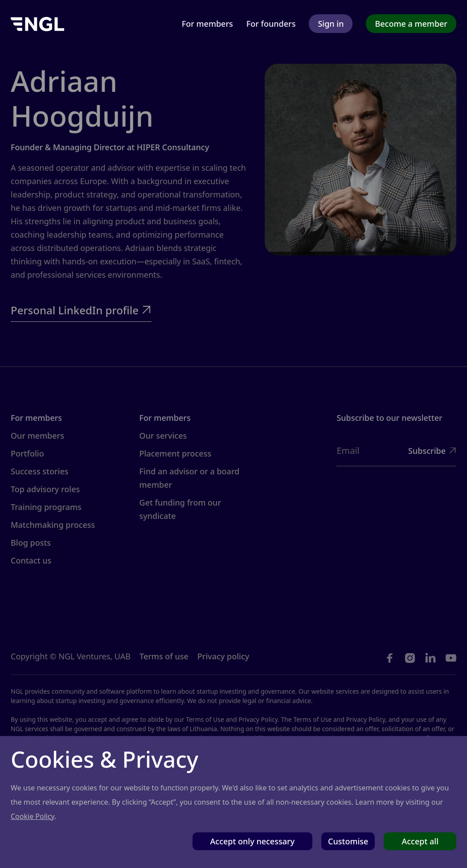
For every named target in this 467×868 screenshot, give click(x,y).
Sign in (331, 24)
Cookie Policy (33, 816)
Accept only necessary (253, 841)
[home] (37, 23)
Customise (348, 841)
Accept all (420, 841)
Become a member (411, 24)
